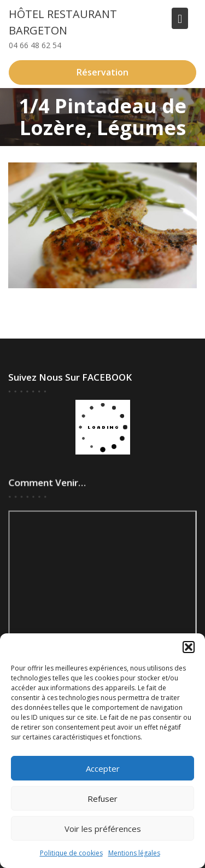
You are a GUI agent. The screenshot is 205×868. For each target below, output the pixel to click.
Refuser (102, 799)
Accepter (103, 768)
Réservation (102, 72)
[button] (189, 647)
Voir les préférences (103, 829)
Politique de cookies (71, 853)
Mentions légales (134, 853)
